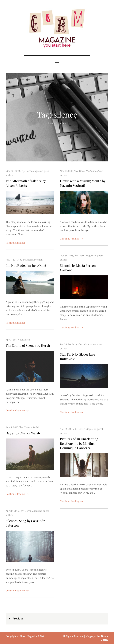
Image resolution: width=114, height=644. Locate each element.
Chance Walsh (32, 427)
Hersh (27, 340)
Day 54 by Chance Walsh (23, 433)
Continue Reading (17, 243)
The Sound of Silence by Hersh (28, 345)
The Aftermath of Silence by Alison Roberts (26, 183)
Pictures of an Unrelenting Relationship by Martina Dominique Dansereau (79, 443)
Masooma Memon (33, 260)
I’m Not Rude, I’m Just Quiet (26, 265)
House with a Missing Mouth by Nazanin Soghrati (83, 183)
